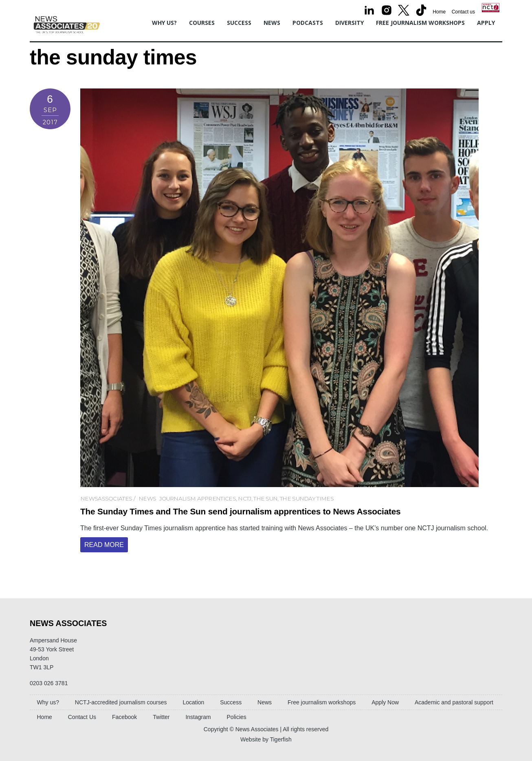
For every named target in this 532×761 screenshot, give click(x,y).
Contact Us (82, 717)
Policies (237, 717)
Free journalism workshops (420, 23)
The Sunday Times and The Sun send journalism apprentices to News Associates (240, 511)
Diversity (350, 23)
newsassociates (106, 499)
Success (239, 23)
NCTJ (244, 499)
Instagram (198, 717)
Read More (104, 545)
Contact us (463, 12)
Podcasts (308, 23)
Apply (486, 23)
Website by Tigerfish (266, 739)
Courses (202, 23)
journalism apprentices (198, 499)
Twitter (161, 717)
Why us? (164, 23)
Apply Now (385, 702)
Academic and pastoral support (454, 702)
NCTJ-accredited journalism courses (121, 702)
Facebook (124, 717)
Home (439, 12)
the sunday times (307, 499)
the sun (265, 499)
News (272, 23)
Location (193, 702)
